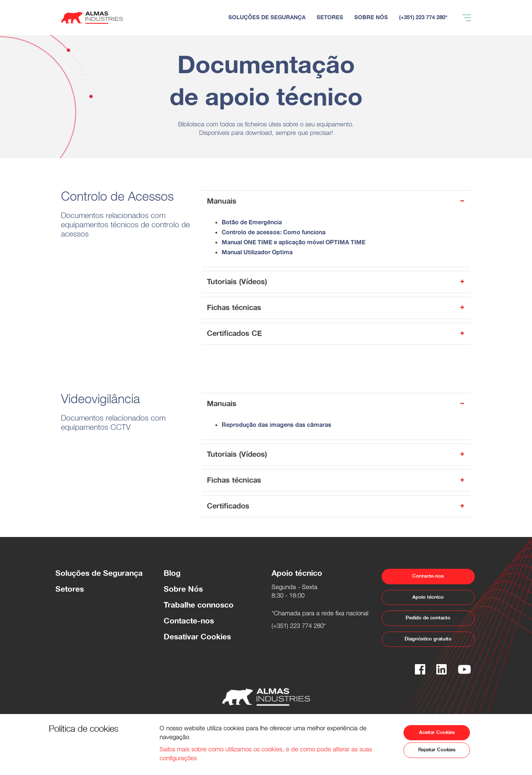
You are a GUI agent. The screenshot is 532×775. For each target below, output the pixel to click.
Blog (172, 573)
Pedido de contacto (428, 618)
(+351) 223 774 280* (299, 627)
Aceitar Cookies (437, 732)
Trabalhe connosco (199, 605)
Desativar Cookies (197, 637)
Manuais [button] (336, 201)
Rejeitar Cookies (437, 750)
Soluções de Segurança (99, 573)
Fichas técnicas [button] (336, 308)
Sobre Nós (183, 589)
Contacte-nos (189, 621)
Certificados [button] (336, 506)
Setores (70, 589)
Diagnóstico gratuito (428, 639)
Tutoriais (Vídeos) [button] (336, 282)
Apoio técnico (428, 597)
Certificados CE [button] (336, 334)
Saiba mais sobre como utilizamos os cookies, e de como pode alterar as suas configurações (266, 755)
